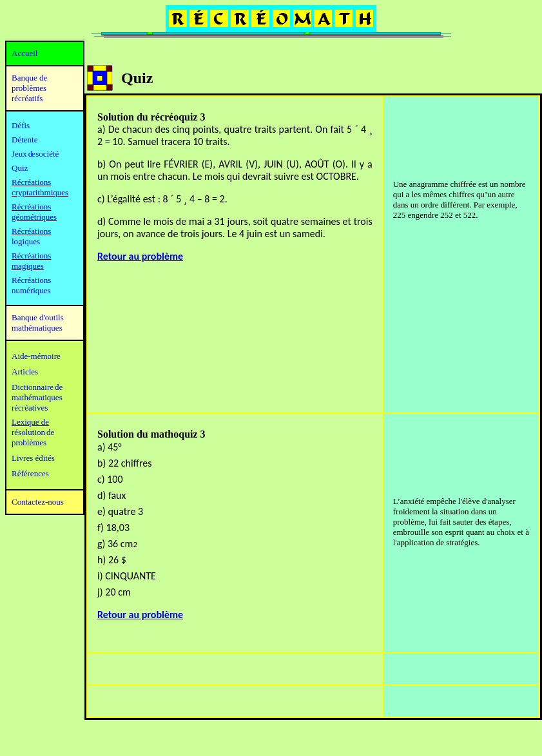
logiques (26, 241)
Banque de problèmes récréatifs (29, 88)
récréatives (30, 408)
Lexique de (30, 422)
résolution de (33, 432)
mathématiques (37, 397)
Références (30, 473)
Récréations (31, 231)
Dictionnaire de (37, 387)
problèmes (29, 442)
